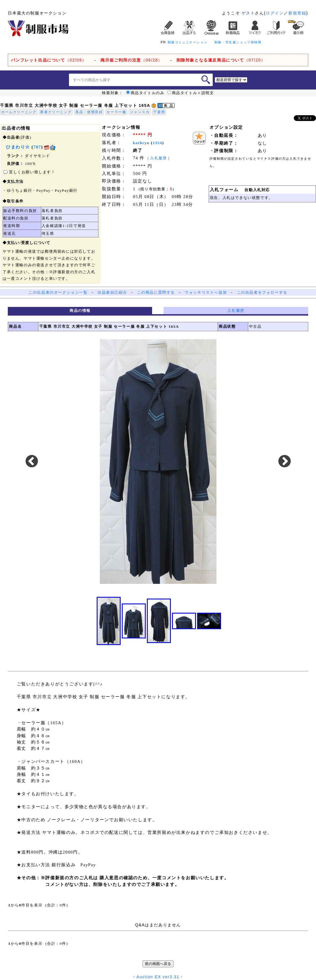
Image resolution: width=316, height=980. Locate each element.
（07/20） (221, 60)
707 (37, 147)
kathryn (141, 143)
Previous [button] (32, 462)
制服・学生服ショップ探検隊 (238, 42)
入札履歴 (158, 158)
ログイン (275, 13)
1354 (157, 143)
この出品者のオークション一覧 (58, 292)
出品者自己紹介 (112, 292)
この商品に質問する (156, 292)
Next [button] (285, 462)
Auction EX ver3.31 (158, 977)
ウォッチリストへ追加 (206, 292)
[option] (158, 462)
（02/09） (49, 60)
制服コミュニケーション (188, 42)
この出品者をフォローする (262, 292)
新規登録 (297, 13)
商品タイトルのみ (145, 93)
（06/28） (131, 60)
